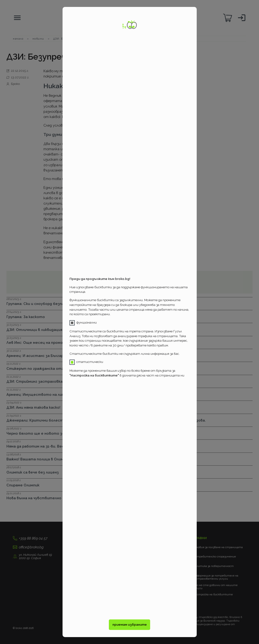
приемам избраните (130, 625)
